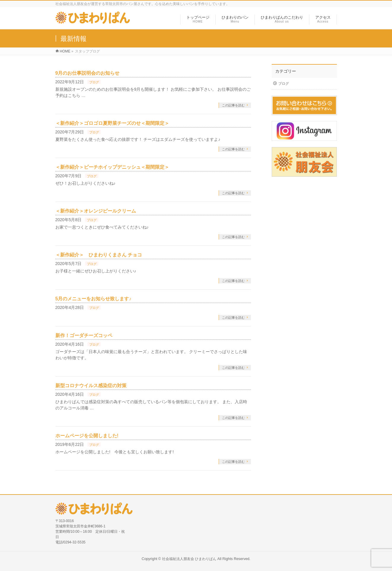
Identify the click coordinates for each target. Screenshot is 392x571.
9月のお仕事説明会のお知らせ (88, 73)
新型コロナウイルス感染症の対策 (91, 386)
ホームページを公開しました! (87, 436)
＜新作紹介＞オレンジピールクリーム (96, 211)
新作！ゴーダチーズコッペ (84, 335)
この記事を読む (233, 105)
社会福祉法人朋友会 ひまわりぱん (189, 559)
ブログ (94, 82)
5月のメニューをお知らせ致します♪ (93, 299)
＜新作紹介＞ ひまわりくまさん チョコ (99, 255)
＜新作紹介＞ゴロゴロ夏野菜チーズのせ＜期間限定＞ (112, 123)
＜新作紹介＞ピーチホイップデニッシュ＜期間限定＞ (112, 167)
